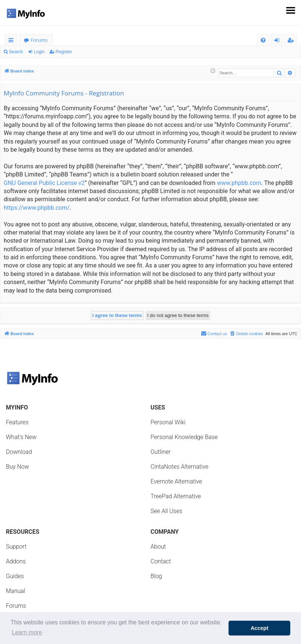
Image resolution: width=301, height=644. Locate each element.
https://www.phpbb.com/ (37, 208)
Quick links (12, 41)
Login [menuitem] (278, 41)
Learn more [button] (27, 632)
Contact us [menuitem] (214, 333)
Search (16, 52)
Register (64, 52)
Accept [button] (260, 628)
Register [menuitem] (292, 41)
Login (39, 52)
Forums (39, 40)
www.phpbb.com (239, 183)
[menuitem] (263, 40)
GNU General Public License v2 (44, 183)
